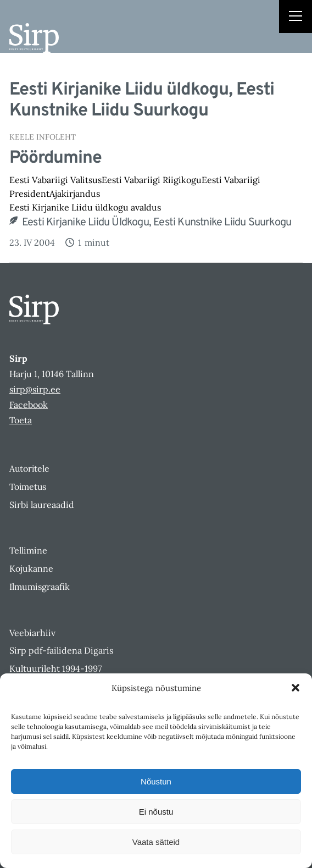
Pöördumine (55, 158)
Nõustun (156, 781)
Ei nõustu (156, 812)
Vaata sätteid (156, 842)
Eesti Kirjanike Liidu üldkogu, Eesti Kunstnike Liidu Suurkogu (157, 223)
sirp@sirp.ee (35, 389)
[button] (296, 688)
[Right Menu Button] (296, 18)
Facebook (29, 405)
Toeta (21, 420)
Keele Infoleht (43, 137)
